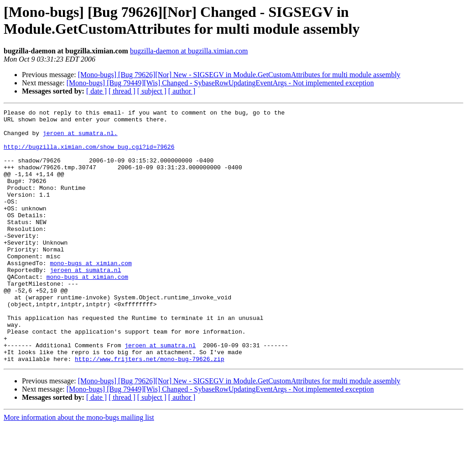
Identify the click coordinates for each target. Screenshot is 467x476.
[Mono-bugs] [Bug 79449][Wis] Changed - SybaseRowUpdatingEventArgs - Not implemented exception (220, 83)
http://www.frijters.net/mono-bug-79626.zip (150, 409)
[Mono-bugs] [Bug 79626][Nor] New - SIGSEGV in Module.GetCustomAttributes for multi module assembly (239, 75)
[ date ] (96, 91)
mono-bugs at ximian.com (91, 294)
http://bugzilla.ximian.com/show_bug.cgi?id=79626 (89, 155)
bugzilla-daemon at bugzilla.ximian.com (189, 51)
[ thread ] (122, 91)
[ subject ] (152, 91)
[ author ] (182, 91)
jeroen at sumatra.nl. (80, 138)
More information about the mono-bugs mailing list (79, 468)
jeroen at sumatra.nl (85, 303)
